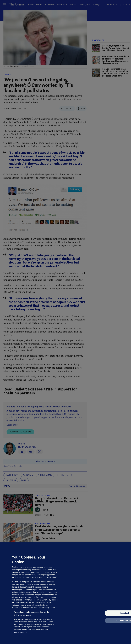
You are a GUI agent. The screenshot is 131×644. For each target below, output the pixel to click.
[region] (65, 593)
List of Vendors (20, 632)
